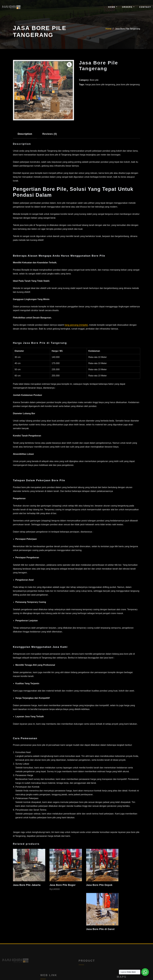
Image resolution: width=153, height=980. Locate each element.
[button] (69, 65)
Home (113, 7)
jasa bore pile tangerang (128, 84)
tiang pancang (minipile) (76, 325)
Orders (128, 7)
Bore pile (94, 80)
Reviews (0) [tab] (50, 134)
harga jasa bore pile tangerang (100, 84)
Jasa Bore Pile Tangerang (128, 29)
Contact (145, 7)
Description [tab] (25, 134)
